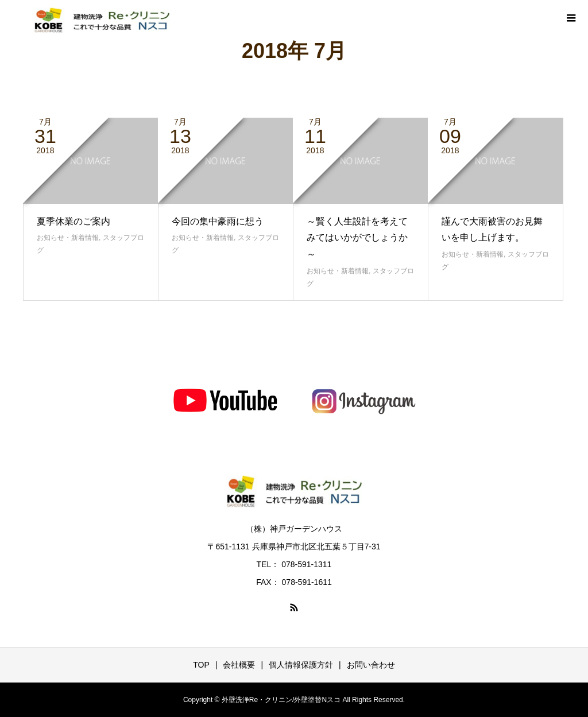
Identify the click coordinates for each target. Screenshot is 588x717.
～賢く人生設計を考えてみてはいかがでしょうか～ (357, 238)
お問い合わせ (371, 665)
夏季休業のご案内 (73, 221)
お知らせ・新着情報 (68, 238)
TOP (201, 665)
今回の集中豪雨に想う (218, 221)
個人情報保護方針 (301, 665)
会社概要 (239, 665)
